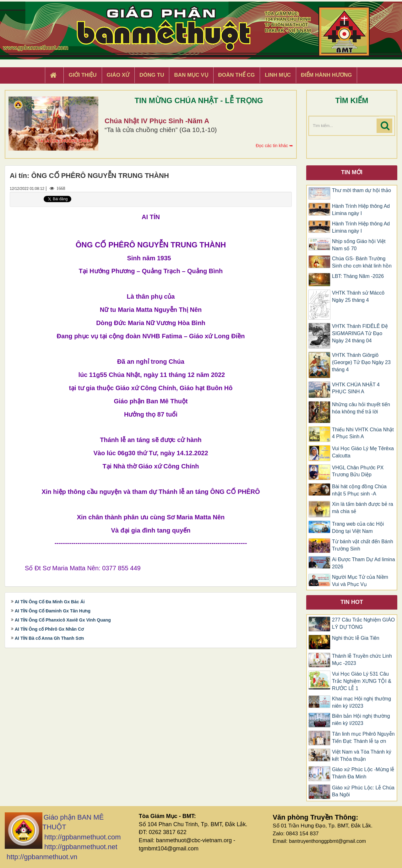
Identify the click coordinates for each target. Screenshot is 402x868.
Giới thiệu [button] (82, 75)
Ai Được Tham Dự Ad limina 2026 (364, 563)
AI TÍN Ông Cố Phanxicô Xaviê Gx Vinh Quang (63, 620)
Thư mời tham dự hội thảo (361, 190)
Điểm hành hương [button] (326, 75)
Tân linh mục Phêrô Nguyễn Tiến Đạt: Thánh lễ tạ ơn (363, 738)
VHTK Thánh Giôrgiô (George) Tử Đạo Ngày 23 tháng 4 (361, 362)
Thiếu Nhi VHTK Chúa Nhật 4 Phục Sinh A (363, 433)
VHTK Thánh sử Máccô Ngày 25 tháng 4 (358, 296)
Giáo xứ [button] (118, 75)
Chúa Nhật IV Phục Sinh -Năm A (157, 121)
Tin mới (352, 172)
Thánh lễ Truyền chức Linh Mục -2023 (362, 660)
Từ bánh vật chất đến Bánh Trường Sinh (363, 545)
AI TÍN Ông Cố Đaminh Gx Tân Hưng (53, 611)
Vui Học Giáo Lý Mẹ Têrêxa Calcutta (363, 452)
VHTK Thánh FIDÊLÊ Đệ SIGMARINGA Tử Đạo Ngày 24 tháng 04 (360, 333)
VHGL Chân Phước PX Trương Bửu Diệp (358, 471)
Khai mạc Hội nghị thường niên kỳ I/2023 (361, 702)
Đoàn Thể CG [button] (237, 75)
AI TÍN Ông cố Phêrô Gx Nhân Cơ (49, 629)
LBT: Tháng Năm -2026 (358, 276)
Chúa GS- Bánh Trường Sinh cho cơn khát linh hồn (362, 262)
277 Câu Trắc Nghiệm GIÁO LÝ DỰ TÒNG (363, 623)
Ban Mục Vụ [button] (191, 75)
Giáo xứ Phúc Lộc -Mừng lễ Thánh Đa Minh (363, 773)
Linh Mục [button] (278, 75)
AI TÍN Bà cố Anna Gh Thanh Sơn (49, 638)
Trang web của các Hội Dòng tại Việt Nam (358, 528)
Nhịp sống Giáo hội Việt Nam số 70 (359, 245)
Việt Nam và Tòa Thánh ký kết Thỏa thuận (362, 755)
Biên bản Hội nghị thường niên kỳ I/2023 (361, 720)
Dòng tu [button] (152, 75)
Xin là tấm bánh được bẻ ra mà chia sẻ (363, 508)
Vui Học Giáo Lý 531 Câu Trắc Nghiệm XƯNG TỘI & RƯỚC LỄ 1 (362, 681)
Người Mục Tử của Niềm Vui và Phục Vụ (360, 581)
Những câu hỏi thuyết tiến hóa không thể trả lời (361, 408)
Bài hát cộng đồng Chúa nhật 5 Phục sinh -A (359, 490)
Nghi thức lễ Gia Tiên (356, 638)
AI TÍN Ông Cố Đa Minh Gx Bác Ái (50, 602)
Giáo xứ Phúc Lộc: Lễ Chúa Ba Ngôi (363, 791)
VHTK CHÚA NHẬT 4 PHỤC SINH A (356, 388)
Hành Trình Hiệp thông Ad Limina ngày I (361, 210)
